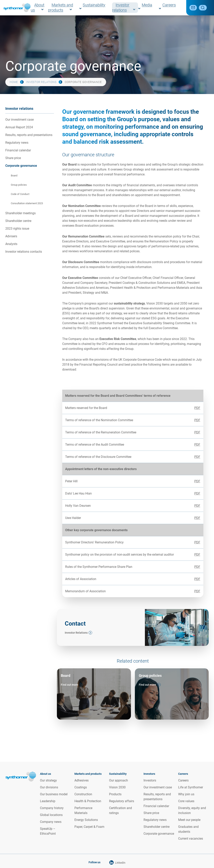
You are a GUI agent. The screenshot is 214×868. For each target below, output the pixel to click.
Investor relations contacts (24, 252)
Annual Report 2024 (19, 127)
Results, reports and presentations (29, 135)
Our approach (119, 780)
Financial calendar (18, 150)
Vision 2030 (117, 787)
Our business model (54, 794)
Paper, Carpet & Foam (89, 827)
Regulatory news (17, 143)
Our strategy (48, 780)
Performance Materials (83, 810)
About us (53, 8)
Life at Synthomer (191, 787)
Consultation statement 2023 (27, 203)
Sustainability (110, 8)
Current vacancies (191, 839)
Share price (13, 158)
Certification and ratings (120, 810)
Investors (150, 780)
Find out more (69, 685)
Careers (174, 8)
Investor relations (137, 8)
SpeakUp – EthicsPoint (48, 831)
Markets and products (80, 8)
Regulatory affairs (122, 801)
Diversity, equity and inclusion (192, 810)
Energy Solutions (86, 820)
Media (159, 8)
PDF (197, 408)
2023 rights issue (17, 229)
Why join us (186, 794)
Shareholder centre (18, 221)
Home (14, 82)
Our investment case (19, 120)
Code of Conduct (20, 194)
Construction (83, 794)
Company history (52, 808)
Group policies (19, 185)
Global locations (51, 815)
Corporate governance (21, 166)
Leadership (48, 801)
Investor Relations (76, 633)
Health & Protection (88, 801)
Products (115, 794)
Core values (186, 801)
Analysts (11, 244)
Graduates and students (188, 829)
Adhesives (82, 780)
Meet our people (189, 820)
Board (14, 176)
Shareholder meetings (20, 213)
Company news (51, 822)
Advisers (11, 236)
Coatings (81, 787)
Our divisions (49, 787)
